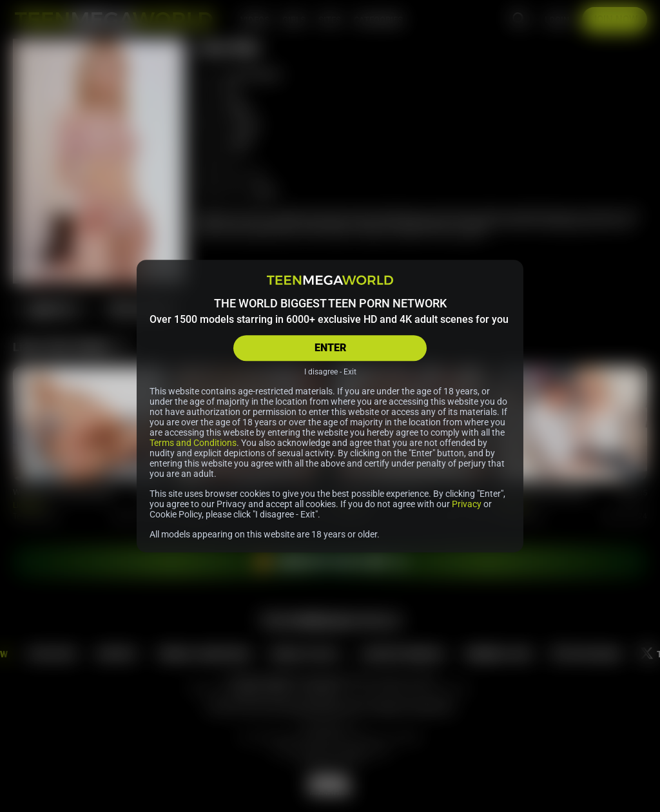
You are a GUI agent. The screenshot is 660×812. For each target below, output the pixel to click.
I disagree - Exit (330, 372)
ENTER (330, 348)
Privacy (467, 504)
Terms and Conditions (193, 443)
